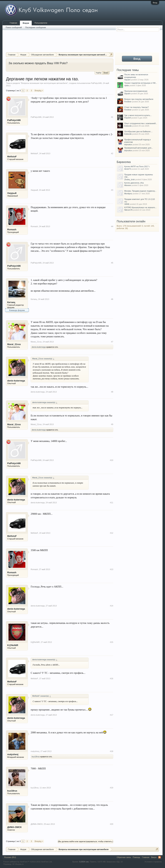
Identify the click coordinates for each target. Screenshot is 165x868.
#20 (111, 824)
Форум (26, 23)
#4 (112, 226)
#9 (112, 424)
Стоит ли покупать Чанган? (137, 107)
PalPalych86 (96, 83)
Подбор (99, 73)
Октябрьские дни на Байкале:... (138, 131)
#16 (111, 679)
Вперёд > (39, 91)
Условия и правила (153, 862)
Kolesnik (128, 126)
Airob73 (128, 169)
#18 (111, 751)
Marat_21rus (14, 344)
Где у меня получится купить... (138, 115)
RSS (160, 857)
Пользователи (41, 23)
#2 (112, 153)
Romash (12, 229)
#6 (112, 299)
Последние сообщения (35, 27)
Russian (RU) (10, 857)
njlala (127, 85)
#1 (112, 117)
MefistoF (12, 157)
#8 (112, 392)
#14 (111, 606)
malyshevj (13, 754)
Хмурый (12, 193)
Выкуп (106, 73)
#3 (112, 190)
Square (127, 80)
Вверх (154, 857)
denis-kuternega (39, 347)
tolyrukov (128, 144)
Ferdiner (128, 102)
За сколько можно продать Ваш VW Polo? (38, 63)
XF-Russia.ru (18, 864)
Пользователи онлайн (131, 221)
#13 (111, 569)
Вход (155, 3)
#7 (112, 342)
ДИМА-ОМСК (14, 827)
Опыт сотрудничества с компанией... (141, 123)
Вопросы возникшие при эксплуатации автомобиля (44, 83)
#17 (111, 715)
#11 (111, 503)
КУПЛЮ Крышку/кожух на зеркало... (140, 207)
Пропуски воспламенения (136, 91)
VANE (127, 204)
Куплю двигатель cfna (134, 183)
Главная (13, 23)
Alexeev (128, 185)
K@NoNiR (13, 645)
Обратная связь (124, 857)
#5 (112, 263)
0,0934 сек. (84, 862)
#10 (111, 460)
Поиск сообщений (14, 27)
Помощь (137, 857)
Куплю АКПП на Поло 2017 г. (137, 166)
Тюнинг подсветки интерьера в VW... (141, 83)
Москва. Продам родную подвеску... (140, 191)
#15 (111, 642)
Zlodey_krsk (130, 179)
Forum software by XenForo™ (28, 862)
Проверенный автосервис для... (139, 148)
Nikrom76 (128, 210)
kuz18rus (36, 757)
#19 (111, 788)
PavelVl (128, 118)
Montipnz (128, 194)
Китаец (11, 302)
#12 (111, 533)
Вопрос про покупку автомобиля (139, 99)
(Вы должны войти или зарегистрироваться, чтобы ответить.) (85, 841)
